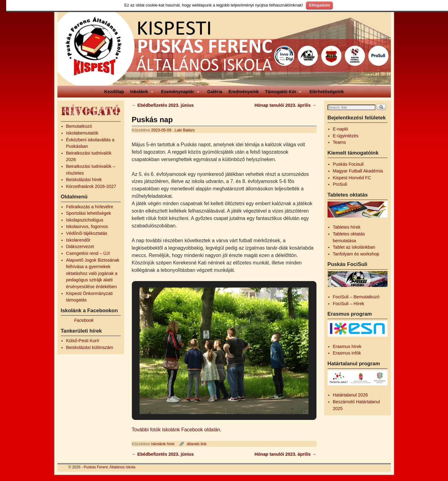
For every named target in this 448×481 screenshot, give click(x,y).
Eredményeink (244, 92)
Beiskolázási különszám (90, 347)
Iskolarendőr (78, 240)
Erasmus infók (347, 353)
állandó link (197, 444)
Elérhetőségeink (327, 92)
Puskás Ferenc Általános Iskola (109, 467)
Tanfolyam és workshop (356, 254)
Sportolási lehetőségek (89, 213)
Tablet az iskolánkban (354, 247)
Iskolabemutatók (82, 133)
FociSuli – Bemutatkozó (356, 297)
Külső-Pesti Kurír (83, 341)
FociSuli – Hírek (349, 304)
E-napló (341, 129)
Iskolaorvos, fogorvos (87, 226)
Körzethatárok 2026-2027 (91, 186)
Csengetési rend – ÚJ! (88, 253)
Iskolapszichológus (85, 220)
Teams (339, 142)
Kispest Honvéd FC (352, 178)
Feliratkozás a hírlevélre (90, 207)
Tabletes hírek (347, 227)
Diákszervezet (80, 247)
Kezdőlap (114, 92)
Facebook (84, 320)
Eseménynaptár (179, 93)
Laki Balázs (184, 130)
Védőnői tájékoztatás (87, 233)
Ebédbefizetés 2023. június (163, 105)
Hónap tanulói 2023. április (285, 105)
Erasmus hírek (347, 346)
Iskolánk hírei (163, 444)
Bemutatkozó (79, 126)
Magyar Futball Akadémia (358, 171)
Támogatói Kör (282, 93)
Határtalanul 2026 (350, 395)
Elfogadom (319, 5)
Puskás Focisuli (348, 164)
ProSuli (340, 184)
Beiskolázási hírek (84, 180)
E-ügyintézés (346, 136)
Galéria (215, 92)
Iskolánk (140, 93)
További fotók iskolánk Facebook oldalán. (177, 430)
